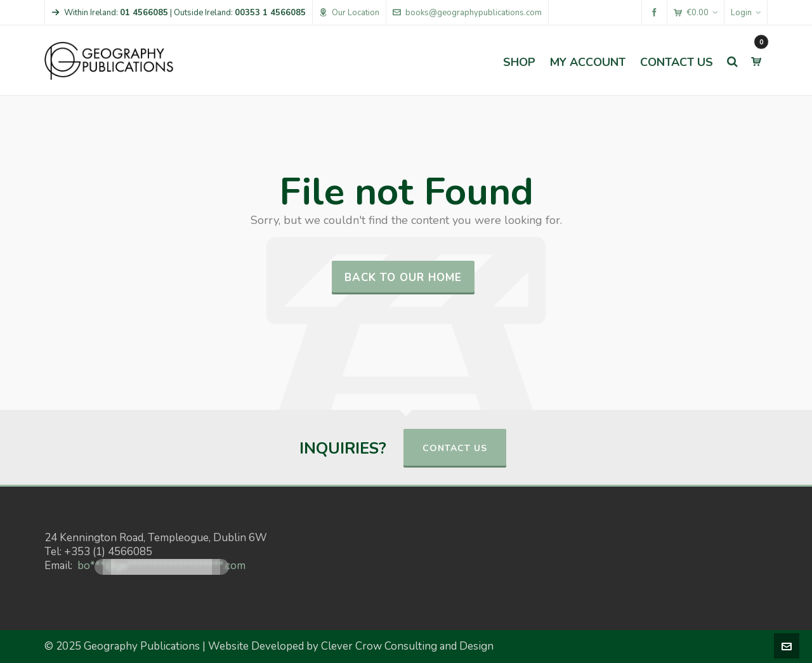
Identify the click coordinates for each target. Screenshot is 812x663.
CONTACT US (455, 448)
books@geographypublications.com (467, 13)
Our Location (349, 13)
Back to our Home (403, 278)
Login (746, 13)
